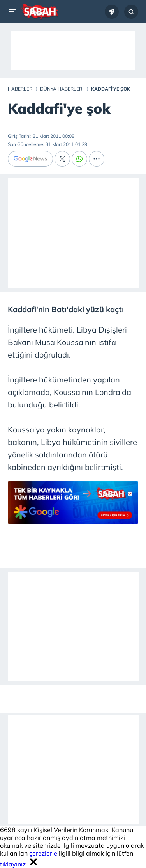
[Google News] (30, 159)
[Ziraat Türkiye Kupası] (112, 12)
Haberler (20, 89)
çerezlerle (43, 853)
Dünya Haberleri (62, 89)
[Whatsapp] (79, 159)
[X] (62, 159)
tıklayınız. (14, 864)
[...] (97, 159)
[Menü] (14, 12)
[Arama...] (131, 12)
